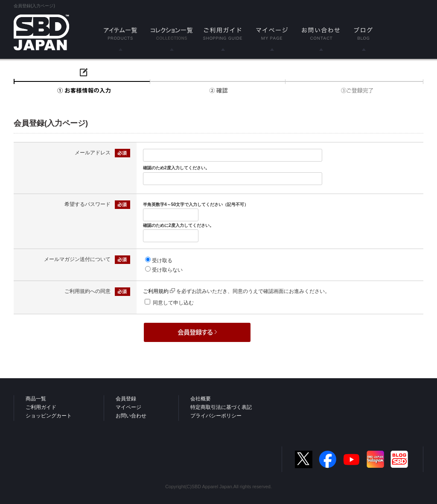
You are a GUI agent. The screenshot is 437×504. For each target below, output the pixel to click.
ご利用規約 (159, 291)
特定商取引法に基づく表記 (221, 407)
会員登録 (126, 399)
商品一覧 (36, 399)
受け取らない (167, 270)
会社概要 (201, 399)
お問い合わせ (131, 416)
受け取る (162, 261)
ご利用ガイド (41, 407)
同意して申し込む (173, 303)
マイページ (128, 407)
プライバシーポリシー (216, 416)
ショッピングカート (49, 416)
